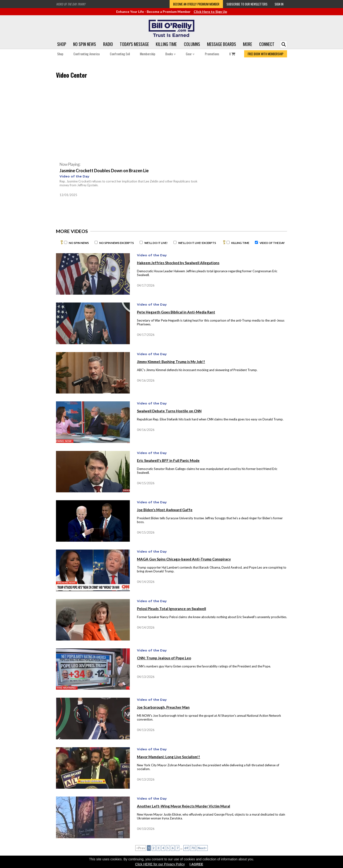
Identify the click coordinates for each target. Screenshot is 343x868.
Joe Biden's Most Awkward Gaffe (165, 510)
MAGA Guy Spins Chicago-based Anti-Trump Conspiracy (184, 559)
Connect (267, 44)
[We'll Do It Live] (141, 242)
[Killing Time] (228, 242)
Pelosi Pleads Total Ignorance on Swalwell (171, 609)
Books (171, 54)
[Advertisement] (245, 121)
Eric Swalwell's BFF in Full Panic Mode (168, 460)
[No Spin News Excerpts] (96, 242)
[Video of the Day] (256, 242)
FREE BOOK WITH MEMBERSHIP (266, 54)
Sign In (279, 4)
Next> (202, 848)
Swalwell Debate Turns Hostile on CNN (169, 411)
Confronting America (86, 54)
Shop (62, 44)
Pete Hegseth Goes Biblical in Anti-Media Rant (176, 312)
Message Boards (222, 44)
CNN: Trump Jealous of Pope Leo (164, 658)
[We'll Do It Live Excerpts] (175, 242)
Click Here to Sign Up (210, 12)
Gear (190, 54)
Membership (148, 54)
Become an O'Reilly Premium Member (196, 4)
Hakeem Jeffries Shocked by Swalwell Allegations (178, 263)
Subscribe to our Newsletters (247, 4)
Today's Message (134, 44)
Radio (108, 44)
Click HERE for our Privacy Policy (160, 864)
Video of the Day (74, 176)
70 (193, 848)
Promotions (212, 54)
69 (186, 848)
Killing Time (166, 44)
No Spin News (85, 44)
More (247, 44)
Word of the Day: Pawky (71, 4)
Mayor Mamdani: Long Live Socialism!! (169, 757)
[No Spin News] (66, 242)
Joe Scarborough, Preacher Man (163, 707)
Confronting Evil (120, 54)
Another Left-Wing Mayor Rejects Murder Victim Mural (184, 806)
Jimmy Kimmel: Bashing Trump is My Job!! (171, 362)
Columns (192, 44)
